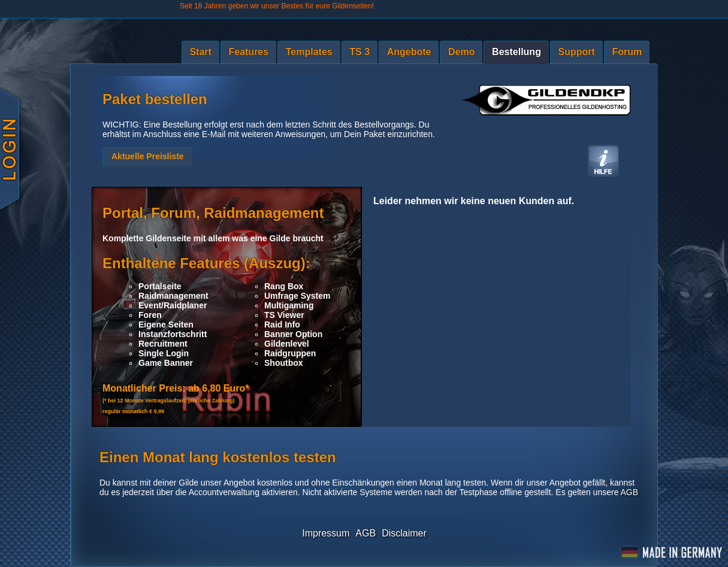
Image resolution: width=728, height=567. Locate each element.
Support (577, 52)
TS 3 (360, 52)
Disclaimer (404, 533)
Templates (309, 52)
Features (248, 52)
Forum (627, 52)
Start (200, 52)
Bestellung (516, 52)
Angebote (409, 52)
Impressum (326, 533)
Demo (461, 52)
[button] (147, 157)
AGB (630, 492)
